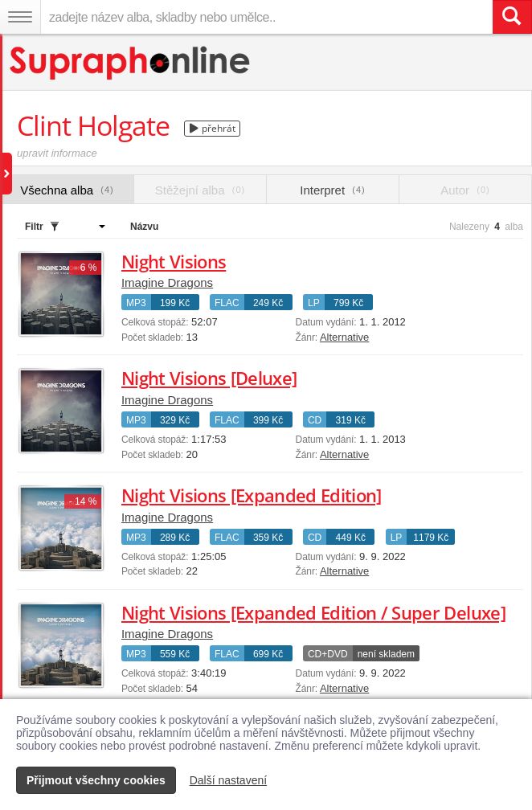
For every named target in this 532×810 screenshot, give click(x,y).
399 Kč (268, 420)
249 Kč (268, 303)
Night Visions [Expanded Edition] (252, 495)
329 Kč (175, 420)
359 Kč (268, 538)
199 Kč (175, 303)
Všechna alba (67, 190)
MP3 (136, 303)
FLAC (227, 303)
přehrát (213, 128)
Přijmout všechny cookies (96, 780)
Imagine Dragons (167, 282)
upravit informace (57, 153)
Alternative (344, 337)
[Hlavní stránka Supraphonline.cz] (131, 63)
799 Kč (348, 303)
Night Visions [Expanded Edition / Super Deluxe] (313, 612)
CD (315, 420)
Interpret (332, 190)
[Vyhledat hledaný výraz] (512, 17)
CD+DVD (328, 654)
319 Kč (351, 420)
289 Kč (175, 538)
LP (314, 303)
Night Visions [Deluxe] (209, 378)
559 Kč (175, 654)
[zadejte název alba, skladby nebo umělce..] (266, 17)
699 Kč (268, 654)
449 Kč (351, 538)
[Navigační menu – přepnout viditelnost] (20, 17)
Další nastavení (229, 780)
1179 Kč (431, 538)
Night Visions (174, 261)
